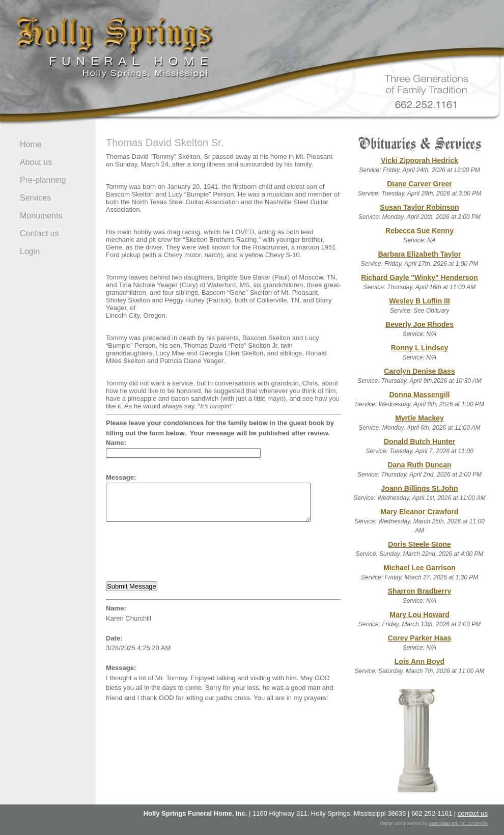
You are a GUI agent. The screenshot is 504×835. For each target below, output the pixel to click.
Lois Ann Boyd (419, 661)
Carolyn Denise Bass (419, 371)
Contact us (39, 233)
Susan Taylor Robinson (419, 207)
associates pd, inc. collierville (458, 823)
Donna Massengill (419, 395)
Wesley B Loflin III (419, 301)
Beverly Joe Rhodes (419, 324)
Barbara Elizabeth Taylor (419, 254)
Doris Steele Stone (419, 544)
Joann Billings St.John (420, 488)
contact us (473, 813)
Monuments (41, 216)
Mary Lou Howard (419, 615)
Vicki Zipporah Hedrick (419, 160)
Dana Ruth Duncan (419, 465)
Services (35, 198)
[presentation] (183, 551)
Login (30, 251)
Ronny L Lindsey (420, 348)
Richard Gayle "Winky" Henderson (419, 277)
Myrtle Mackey (419, 418)
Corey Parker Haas (420, 638)
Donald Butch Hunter (419, 441)
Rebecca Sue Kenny (419, 231)
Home (31, 144)
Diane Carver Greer (419, 184)
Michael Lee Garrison (419, 568)
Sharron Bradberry (419, 591)
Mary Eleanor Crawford (419, 512)
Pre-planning (43, 180)
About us (36, 162)
